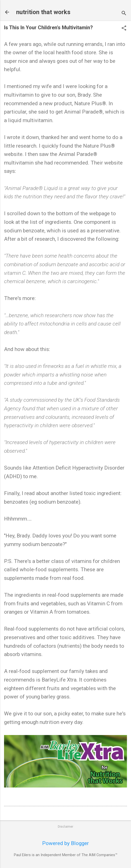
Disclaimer (66, 827)
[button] (124, 29)
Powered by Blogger (65, 843)
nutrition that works (43, 12)
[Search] (124, 14)
